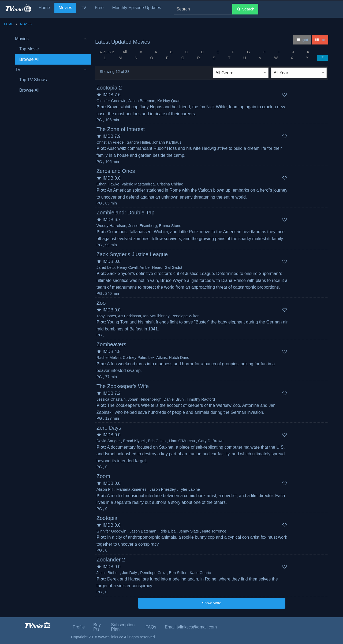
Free (99, 8)
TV (83, 8)
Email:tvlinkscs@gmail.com (191, 627)
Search (245, 9)
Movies (66, 8)
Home (44, 8)
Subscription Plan (123, 627)
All (125, 52)
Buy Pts (97, 627)
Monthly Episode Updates (137, 8)
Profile (79, 627)
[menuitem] (51, 49)
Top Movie (29, 49)
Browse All (29, 59)
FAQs (151, 627)
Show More (212, 603)
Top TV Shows (33, 80)
